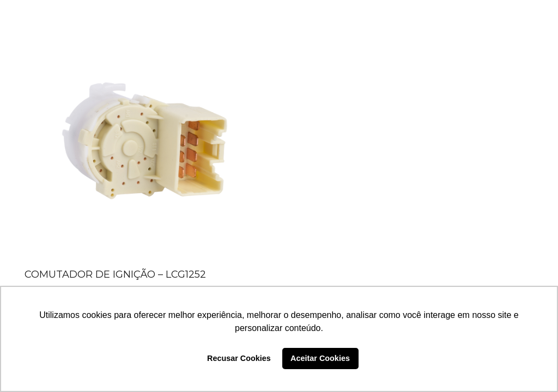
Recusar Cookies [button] (239, 358)
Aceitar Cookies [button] (320, 358)
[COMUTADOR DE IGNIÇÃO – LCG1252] (144, 144)
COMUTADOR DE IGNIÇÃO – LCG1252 (115, 274)
